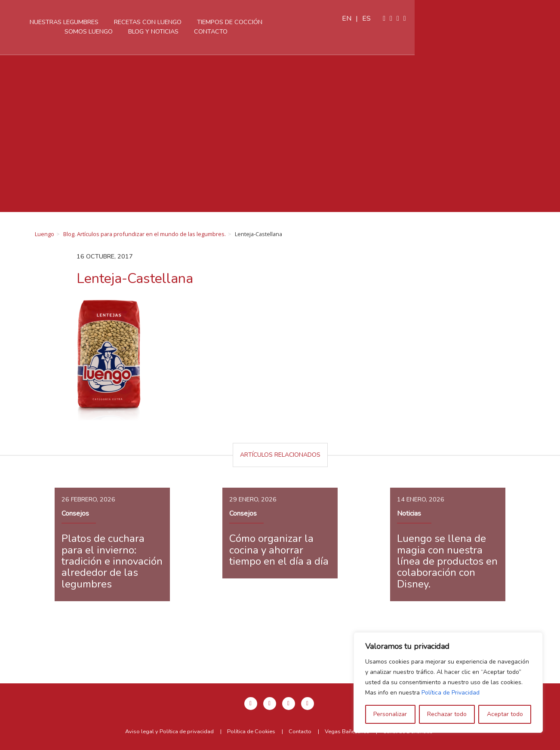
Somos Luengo (381, 22)
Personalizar (390, 714)
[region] (448, 682)
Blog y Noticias (232, 31)
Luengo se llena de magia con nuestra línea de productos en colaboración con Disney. (447, 561)
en (492, 18)
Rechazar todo (447, 714)
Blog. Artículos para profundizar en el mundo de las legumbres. (145, 234)
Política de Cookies (251, 732)
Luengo (45, 234)
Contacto (289, 31)
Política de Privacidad (451, 693)
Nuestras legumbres (143, 22)
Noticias (409, 513)
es (512, 18)
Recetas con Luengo (226, 22)
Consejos (75, 513)
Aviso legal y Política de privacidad (169, 732)
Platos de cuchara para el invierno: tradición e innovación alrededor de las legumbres (112, 561)
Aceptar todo (505, 714)
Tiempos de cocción (308, 22)
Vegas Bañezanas (347, 732)
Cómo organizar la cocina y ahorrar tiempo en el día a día (279, 550)
